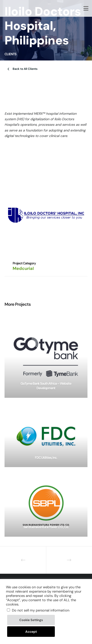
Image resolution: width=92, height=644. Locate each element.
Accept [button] (31, 632)
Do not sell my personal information (41, 610)
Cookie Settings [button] (31, 620)
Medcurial (23, 268)
